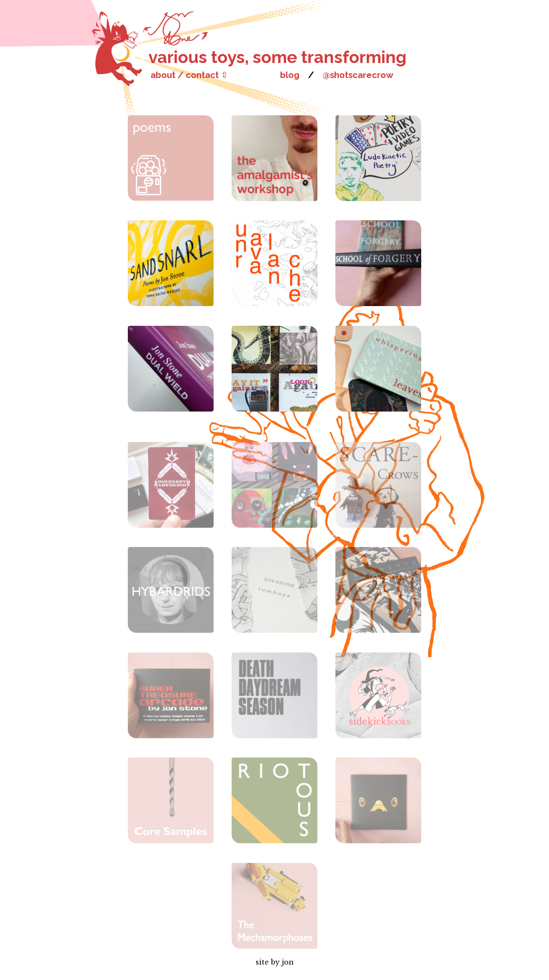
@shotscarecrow (358, 75)
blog (290, 75)
